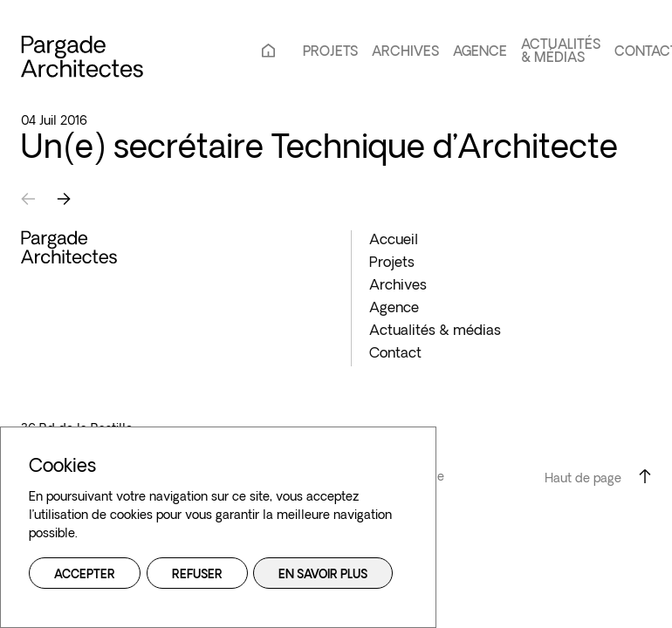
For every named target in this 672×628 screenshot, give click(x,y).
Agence (480, 53)
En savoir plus (323, 575)
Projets (330, 53)
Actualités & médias (561, 52)
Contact (395, 354)
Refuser (197, 575)
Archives (405, 53)
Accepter (85, 575)
